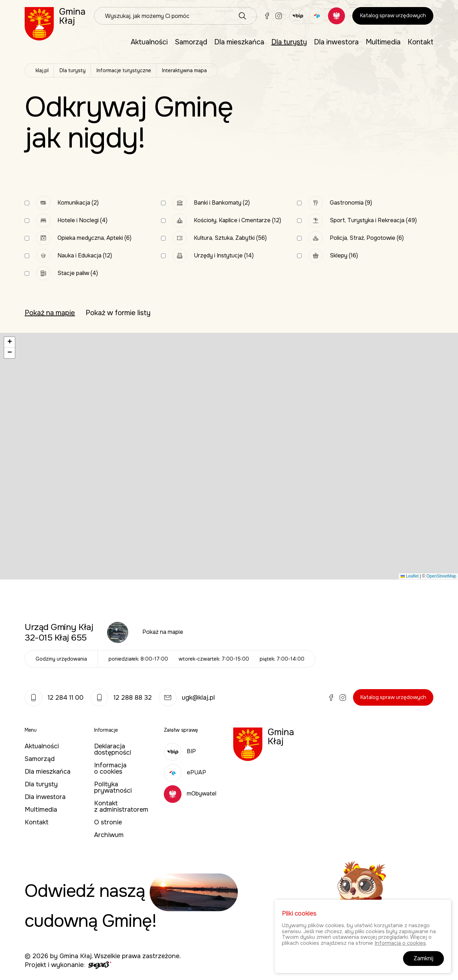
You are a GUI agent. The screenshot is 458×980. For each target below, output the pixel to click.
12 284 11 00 (54, 698)
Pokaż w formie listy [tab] (118, 313)
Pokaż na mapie (163, 632)
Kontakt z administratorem (121, 806)
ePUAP (185, 772)
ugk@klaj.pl (187, 698)
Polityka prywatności (113, 787)
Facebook (267, 16)
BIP (180, 751)
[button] (10, 342)
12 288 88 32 (121, 698)
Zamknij (423, 958)
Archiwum (109, 835)
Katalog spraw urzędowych (393, 15)
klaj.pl (42, 70)
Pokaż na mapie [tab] (50, 313)
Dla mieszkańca (239, 42)
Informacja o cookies (110, 768)
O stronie (108, 822)
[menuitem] (149, 42)
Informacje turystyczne (124, 70)
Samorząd (191, 42)
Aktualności (149, 42)
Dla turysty (289, 42)
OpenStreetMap (441, 576)
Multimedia (383, 42)
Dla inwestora (336, 42)
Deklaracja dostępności (113, 749)
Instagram (279, 16)
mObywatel (190, 794)
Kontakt (420, 42)
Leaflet (410, 576)
